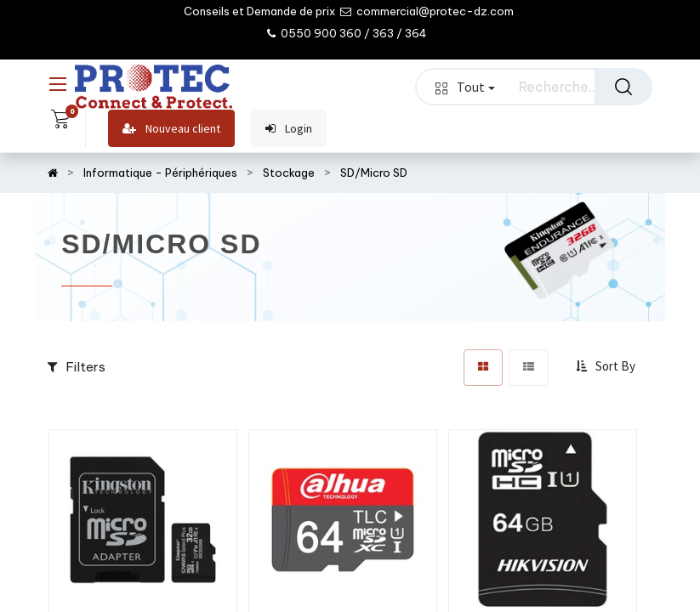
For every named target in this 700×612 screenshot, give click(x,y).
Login (289, 129)
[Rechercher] (623, 87)
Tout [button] (465, 87)
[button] (607, 367)
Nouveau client (171, 129)
